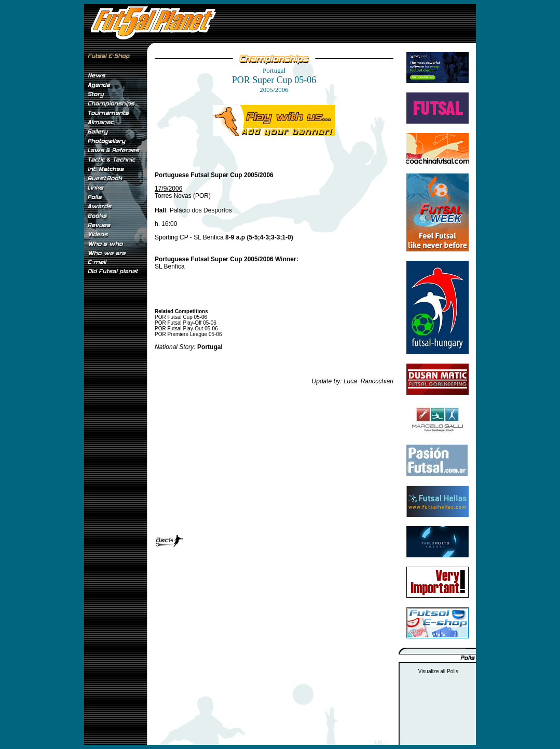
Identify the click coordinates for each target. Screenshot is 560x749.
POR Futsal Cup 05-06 (181, 317)
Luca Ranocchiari (368, 381)
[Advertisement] (115, 451)
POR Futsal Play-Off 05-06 (186, 323)
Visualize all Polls (438, 671)
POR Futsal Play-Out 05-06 (186, 329)
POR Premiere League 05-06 (188, 334)
